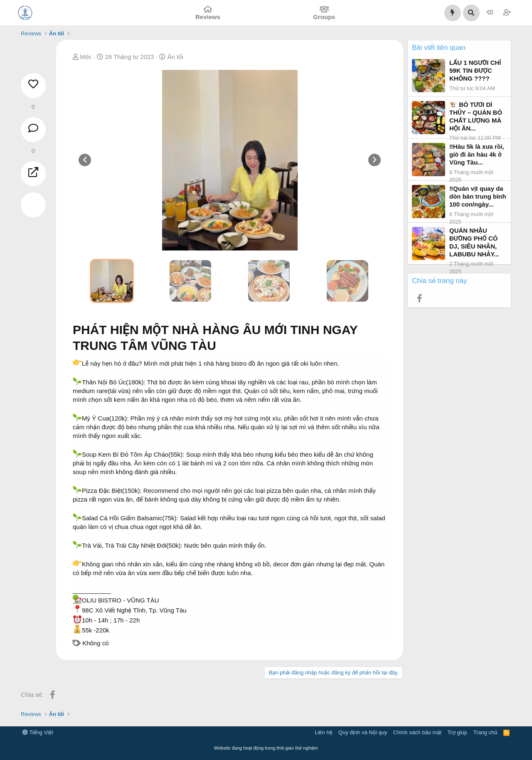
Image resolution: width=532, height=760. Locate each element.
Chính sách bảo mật (417, 732)
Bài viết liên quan (439, 48)
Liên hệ (323, 732)
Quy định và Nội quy (363, 732)
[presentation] (85, 160)
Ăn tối (175, 57)
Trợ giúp (457, 732)
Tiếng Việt (38, 732)
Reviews (208, 17)
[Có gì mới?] (453, 13)
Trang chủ (485, 732)
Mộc (86, 57)
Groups (324, 17)
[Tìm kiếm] (471, 13)
